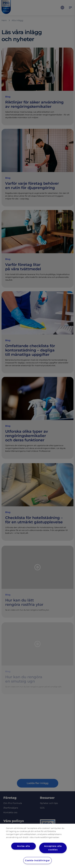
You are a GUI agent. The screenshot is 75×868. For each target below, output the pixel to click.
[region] (37, 846)
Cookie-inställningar (37, 860)
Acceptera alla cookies (53, 848)
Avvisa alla (23, 846)
